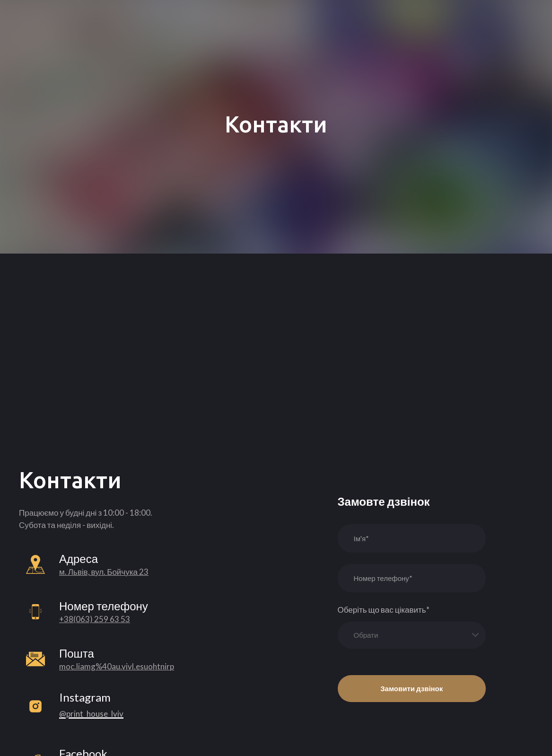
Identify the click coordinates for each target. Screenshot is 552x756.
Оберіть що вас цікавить (384, 610)
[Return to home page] (61, 18)
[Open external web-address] (35, 706)
